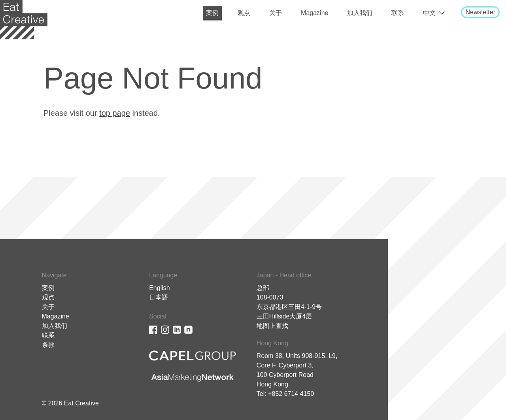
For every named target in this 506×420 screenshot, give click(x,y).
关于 (276, 13)
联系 (398, 13)
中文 (429, 13)
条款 (48, 345)
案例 (212, 13)
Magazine (314, 13)
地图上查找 (272, 326)
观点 (244, 13)
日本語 (159, 297)
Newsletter (480, 12)
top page (115, 113)
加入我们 (360, 13)
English (159, 288)
